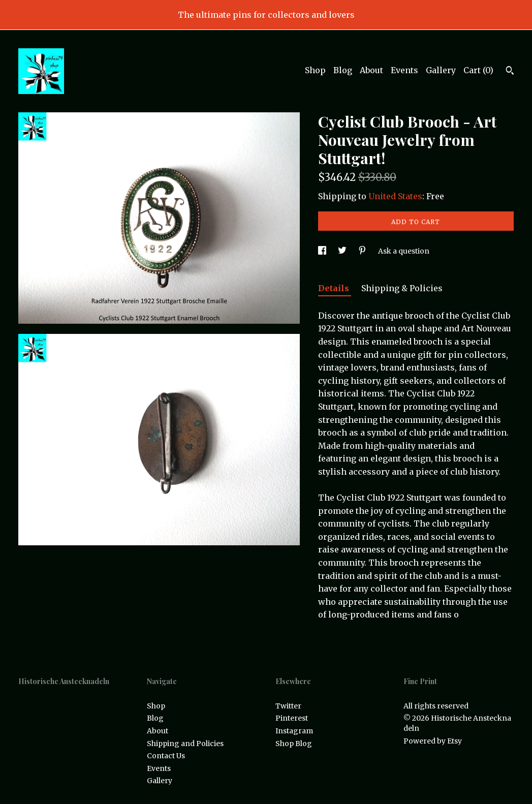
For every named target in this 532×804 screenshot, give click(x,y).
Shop (315, 70)
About (371, 70)
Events (404, 70)
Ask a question (404, 251)
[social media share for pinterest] (363, 251)
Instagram (294, 731)
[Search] (510, 72)
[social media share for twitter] (343, 251)
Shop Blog (294, 744)
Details (335, 288)
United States (395, 196)
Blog (343, 70)
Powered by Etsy (433, 741)
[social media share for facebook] (323, 251)
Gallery (441, 70)
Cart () (478, 70)
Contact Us (166, 756)
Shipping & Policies (402, 288)
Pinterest (292, 718)
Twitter (288, 706)
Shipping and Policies (185, 744)
